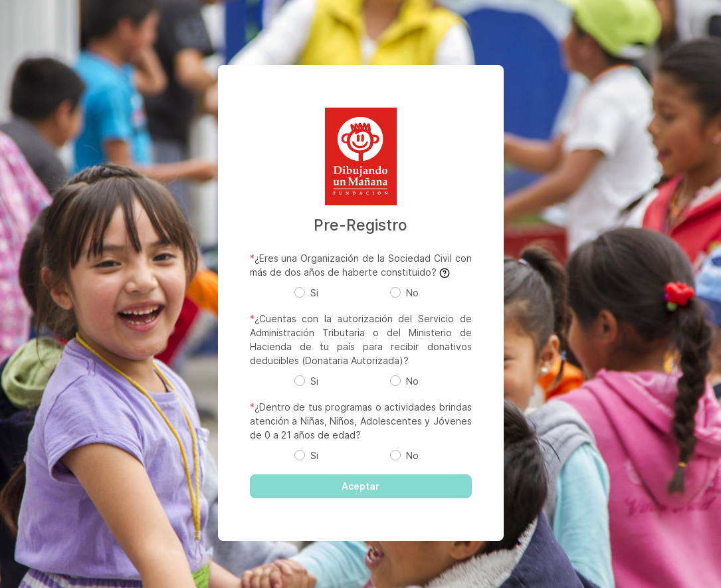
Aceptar (360, 486)
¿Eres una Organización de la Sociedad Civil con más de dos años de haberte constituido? (361, 265)
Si (314, 293)
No (412, 293)
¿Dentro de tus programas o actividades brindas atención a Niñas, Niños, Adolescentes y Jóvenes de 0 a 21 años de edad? (361, 421)
